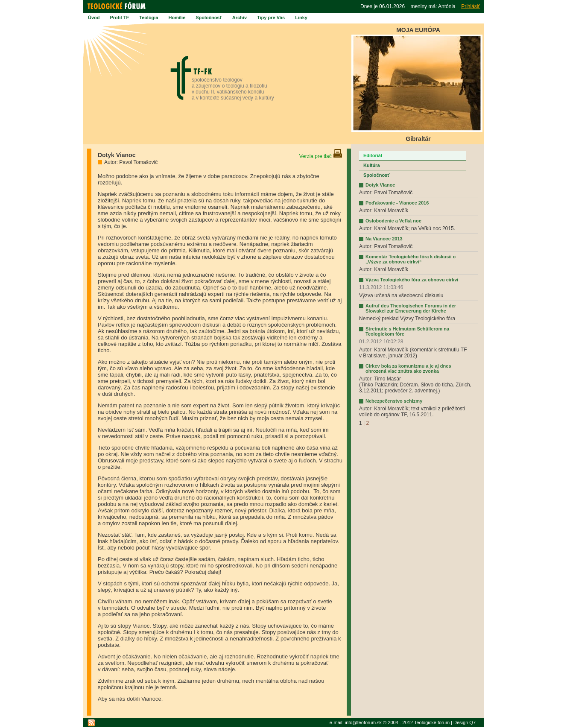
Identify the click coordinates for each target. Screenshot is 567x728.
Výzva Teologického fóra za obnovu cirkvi (412, 280)
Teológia (149, 18)
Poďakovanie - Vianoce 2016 (397, 203)
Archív (240, 18)
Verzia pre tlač (321, 156)
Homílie (177, 18)
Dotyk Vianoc (380, 185)
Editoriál (373, 155)
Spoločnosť (209, 18)
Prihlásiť (471, 6)
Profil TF (120, 18)
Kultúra (372, 165)
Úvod (94, 18)
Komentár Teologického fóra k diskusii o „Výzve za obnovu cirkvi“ (411, 259)
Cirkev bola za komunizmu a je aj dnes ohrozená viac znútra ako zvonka (408, 368)
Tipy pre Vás (271, 18)
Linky (301, 18)
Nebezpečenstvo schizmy (394, 401)
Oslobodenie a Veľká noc (393, 221)
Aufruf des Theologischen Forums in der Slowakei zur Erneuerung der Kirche (411, 308)
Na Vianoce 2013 (384, 239)
